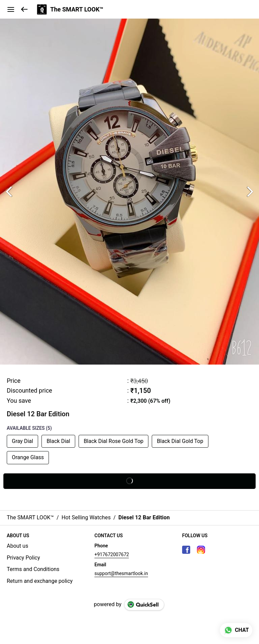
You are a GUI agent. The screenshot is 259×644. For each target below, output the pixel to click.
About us (18, 546)
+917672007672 (112, 554)
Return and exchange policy (40, 581)
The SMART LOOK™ (77, 9)
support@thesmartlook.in (121, 573)
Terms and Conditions (33, 569)
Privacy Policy (23, 558)
